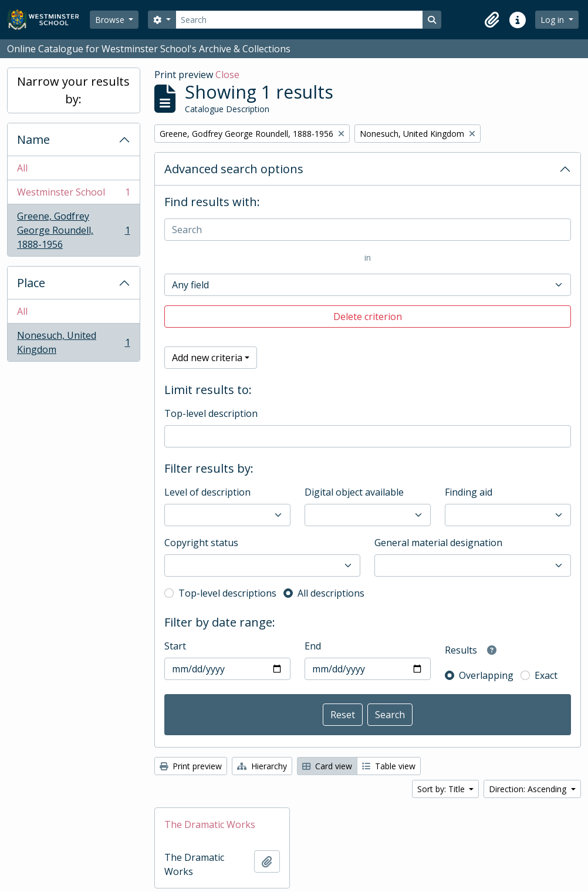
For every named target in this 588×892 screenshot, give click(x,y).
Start (175, 646)
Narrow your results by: (73, 90)
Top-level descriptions (227, 593)
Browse (111, 20)
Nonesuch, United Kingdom (73, 342)
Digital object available (354, 492)
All (22, 168)
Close (227, 75)
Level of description (207, 492)
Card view (327, 766)
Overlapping (486, 675)
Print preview (191, 766)
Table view (389, 766)
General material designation (438, 543)
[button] (492, 20)
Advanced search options (234, 169)
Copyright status (201, 543)
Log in (553, 20)
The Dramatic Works (210, 824)
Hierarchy (262, 766)
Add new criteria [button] (207, 358)
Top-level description (211, 413)
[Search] (299, 20)
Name (33, 139)
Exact (546, 675)
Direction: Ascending (529, 789)
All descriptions (331, 593)
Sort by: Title (442, 789)
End (313, 646)
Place (31, 283)
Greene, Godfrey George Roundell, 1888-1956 (73, 230)
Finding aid (469, 492)
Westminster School (73, 195)
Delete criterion (368, 317)
